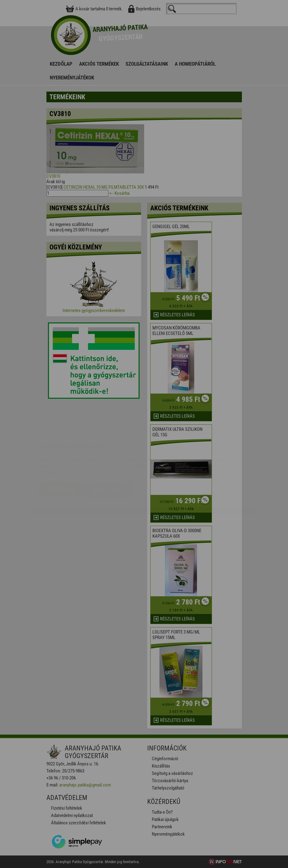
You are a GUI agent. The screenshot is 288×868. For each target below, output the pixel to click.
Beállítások (109, 453)
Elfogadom (62, 453)
